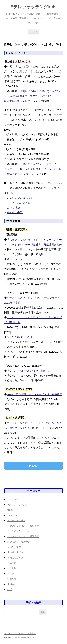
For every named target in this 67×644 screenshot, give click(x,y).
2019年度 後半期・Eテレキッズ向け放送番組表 (35, 394)
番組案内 (12, 584)
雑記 (10, 589)
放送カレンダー (16, 259)
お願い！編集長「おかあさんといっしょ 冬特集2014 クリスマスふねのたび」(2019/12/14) (33, 96)
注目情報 (12, 579)
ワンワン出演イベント (20, 337)
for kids (11, 510)
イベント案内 (14, 547)
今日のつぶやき (15, 558)
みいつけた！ (15, 207)
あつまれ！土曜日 (16, 521)
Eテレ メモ (13, 499)
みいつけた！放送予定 (19, 542)
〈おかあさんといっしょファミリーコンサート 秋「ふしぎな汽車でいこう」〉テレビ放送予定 (33, 169)
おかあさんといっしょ (20, 203)
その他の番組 (15, 212)
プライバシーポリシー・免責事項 (20, 633)
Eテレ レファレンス (17, 505)
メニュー (33, 31)
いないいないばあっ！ (20, 198)
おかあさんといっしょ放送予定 (23, 536)
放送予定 (12, 563)
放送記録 (12, 568)
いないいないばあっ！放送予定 (23, 526)
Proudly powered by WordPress (19, 638)
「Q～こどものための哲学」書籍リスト (30, 371)
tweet (33, 466)
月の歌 (11, 574)
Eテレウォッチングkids (33, 7)
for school (12, 515)
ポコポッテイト (15, 552)
